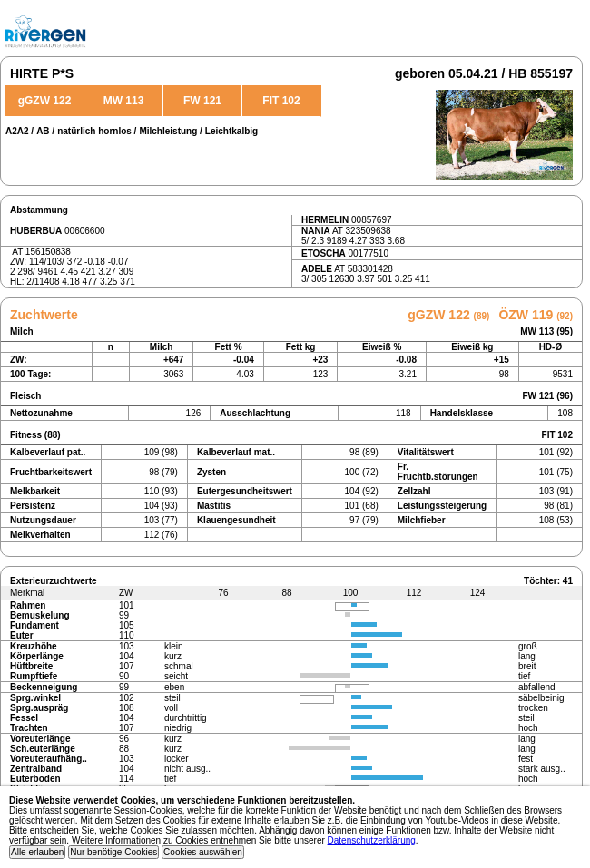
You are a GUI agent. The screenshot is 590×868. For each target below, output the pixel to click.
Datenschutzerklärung (372, 840)
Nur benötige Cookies (113, 852)
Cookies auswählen (203, 852)
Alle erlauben (37, 852)
